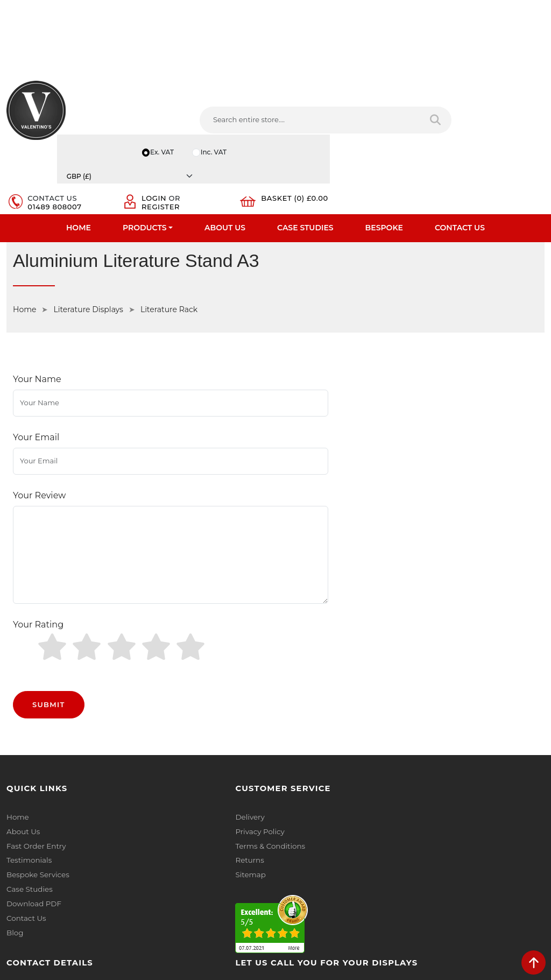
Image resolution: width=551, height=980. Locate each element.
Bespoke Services (37, 748)
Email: (430, 755)
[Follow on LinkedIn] (331, 830)
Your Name (37, 336)
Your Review (39, 411)
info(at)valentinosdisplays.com (349, 760)
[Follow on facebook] (291, 830)
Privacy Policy (168, 706)
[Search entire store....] (169, 145)
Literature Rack (169, 264)
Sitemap (159, 748)
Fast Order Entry (35, 720)
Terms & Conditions (178, 720)
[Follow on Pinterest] (372, 830)
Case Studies (305, 181)
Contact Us (460, 181)
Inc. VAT (434, 105)
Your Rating (38, 520)
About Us (225, 181)
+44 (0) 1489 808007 (332, 805)
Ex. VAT (380, 105)
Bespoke (384, 181)
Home (79, 181)
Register (415, 142)
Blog (15, 803)
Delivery (158, 692)
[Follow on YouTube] (351, 830)
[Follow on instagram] (391, 830)
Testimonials (28, 734)
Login (408, 133)
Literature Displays (88, 264)
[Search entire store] (254, 145)
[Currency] (508, 105)
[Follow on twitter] (311, 830)
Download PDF (33, 775)
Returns (158, 734)
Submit (49, 579)
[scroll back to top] (534, 963)
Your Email (36, 373)
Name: (431, 708)
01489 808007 (331, 142)
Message (435, 802)
